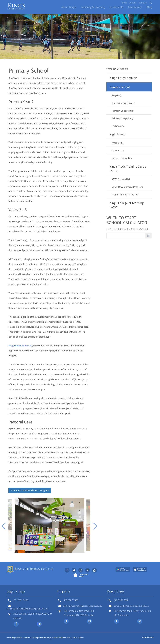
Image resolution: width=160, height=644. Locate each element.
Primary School (120, 87)
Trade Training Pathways (125, 195)
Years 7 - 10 (117, 143)
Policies (76, 638)
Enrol (124, 3)
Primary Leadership (122, 111)
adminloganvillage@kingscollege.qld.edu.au (27, 607)
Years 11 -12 (118, 150)
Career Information (122, 158)
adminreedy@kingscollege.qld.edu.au (129, 606)
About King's (69, 7)
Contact (133, 3)
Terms (82, 638)
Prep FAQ (116, 95)
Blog (149, 7)
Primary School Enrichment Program (30, 490)
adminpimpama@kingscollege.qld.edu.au (80, 606)
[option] (49, 525)
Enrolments (116, 7)
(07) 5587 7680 (21, 600)
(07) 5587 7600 (121, 600)
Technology (118, 126)
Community (135, 7)
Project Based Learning (21, 346)
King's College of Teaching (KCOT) (127, 205)
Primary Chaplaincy (122, 118)
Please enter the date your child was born (128, 229)
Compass (143, 3)
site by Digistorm (148, 637)
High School (117, 134)
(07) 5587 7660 (71, 600)
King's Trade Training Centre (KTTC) (128, 169)
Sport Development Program (127, 187)
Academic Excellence (123, 103)
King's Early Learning (123, 78)
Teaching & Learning (93, 7)
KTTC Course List (121, 179)
